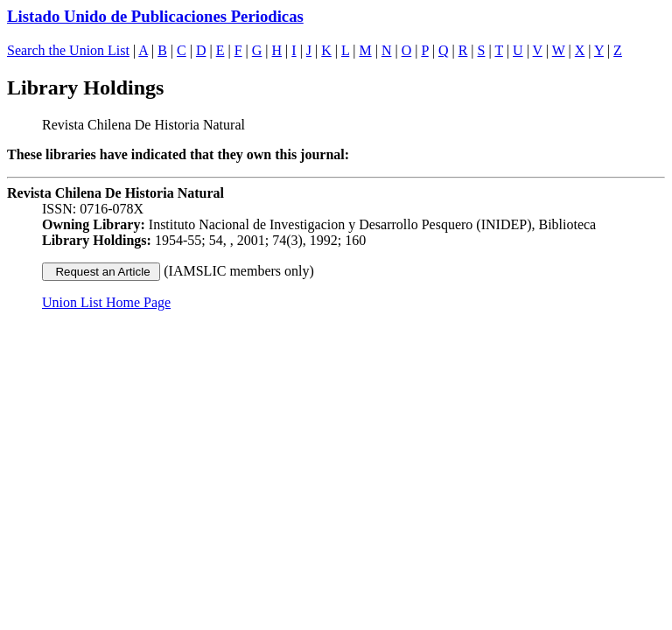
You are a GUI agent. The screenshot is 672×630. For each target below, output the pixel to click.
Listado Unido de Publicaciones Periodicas (155, 16)
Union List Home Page (106, 302)
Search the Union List (68, 50)
